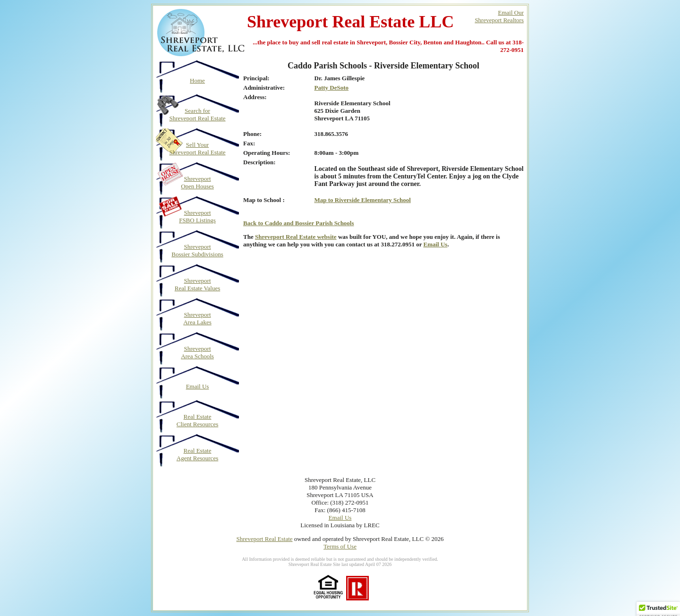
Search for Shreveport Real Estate (197, 114)
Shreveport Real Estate (264, 539)
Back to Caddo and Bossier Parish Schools (299, 223)
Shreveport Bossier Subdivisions (197, 250)
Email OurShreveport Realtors (499, 16)
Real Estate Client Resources (197, 420)
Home (197, 80)
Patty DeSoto (332, 88)
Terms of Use (340, 546)
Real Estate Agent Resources (197, 454)
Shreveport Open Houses (197, 182)
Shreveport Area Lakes (197, 318)
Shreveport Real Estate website (296, 237)
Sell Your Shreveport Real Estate (197, 148)
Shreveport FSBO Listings (197, 216)
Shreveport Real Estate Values (198, 284)
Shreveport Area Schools (197, 352)
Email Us (198, 386)
